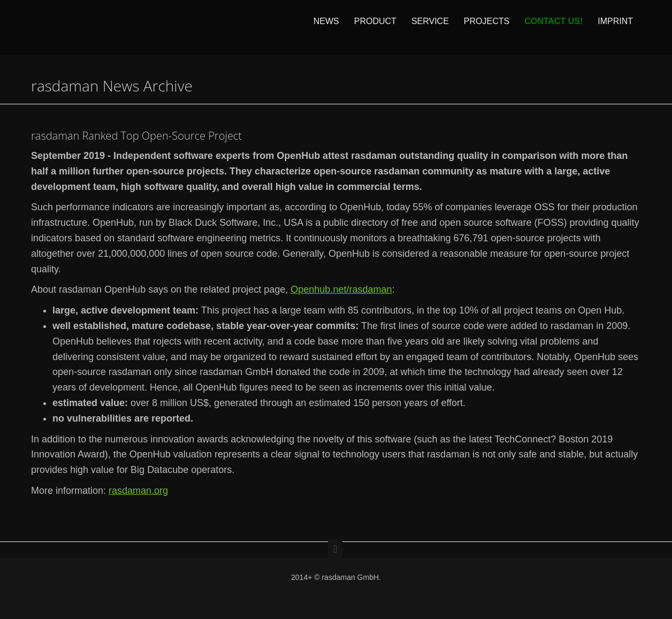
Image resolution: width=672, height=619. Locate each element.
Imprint (615, 28)
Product (375, 28)
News (326, 28)
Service (430, 28)
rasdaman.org (138, 491)
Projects (487, 28)
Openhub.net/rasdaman (341, 289)
